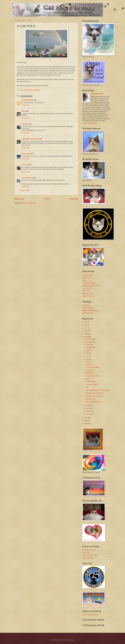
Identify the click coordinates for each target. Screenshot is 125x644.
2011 (86, 328)
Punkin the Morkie (88, 313)
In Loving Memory (91, 382)
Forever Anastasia (88, 558)
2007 (86, 418)
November (89, 342)
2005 (86, 423)
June (88, 356)
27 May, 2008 (25, 105)
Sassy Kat (25, 124)
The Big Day (89, 364)
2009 (86, 334)
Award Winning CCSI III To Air (95, 393)
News (87, 387)
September (89, 348)
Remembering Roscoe (89, 550)
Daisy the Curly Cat (88, 293)
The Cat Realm (87, 278)
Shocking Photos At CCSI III (94, 396)
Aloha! (88, 379)
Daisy (23, 111)
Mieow (84, 280)
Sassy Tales (86, 553)
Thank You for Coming (92, 376)
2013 (86, 322)
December (89, 339)
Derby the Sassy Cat (88, 296)
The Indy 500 (90, 373)
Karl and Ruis (26, 154)
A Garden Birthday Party (93, 402)
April (87, 405)
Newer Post (19, 199)
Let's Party (89, 362)
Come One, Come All (92, 384)
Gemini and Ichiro (27, 100)
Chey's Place (86, 291)
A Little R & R (90, 370)
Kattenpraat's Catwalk (89, 283)
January (88, 414)
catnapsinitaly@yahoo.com (90, 615)
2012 (86, 325)
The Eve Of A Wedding (92, 367)
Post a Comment (24, 190)
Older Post (74, 199)
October (88, 345)
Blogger (72, 640)
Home (47, 199)
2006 (86, 421)
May (87, 359)
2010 (86, 331)
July (87, 353)
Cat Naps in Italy (98, 94)
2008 (86, 337)
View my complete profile (90, 123)
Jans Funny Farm (27, 178)
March (88, 408)
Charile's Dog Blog (88, 308)
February (89, 411)
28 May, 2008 (25, 159)
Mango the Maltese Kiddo (90, 310)
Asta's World (86, 305)
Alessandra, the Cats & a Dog (91, 286)
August (88, 350)
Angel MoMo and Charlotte (30, 139)
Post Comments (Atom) (30, 203)
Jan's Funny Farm (88, 288)
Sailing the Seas (90, 399)
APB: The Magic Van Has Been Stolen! (97, 390)
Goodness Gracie (87, 275)
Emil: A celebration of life (90, 555)
